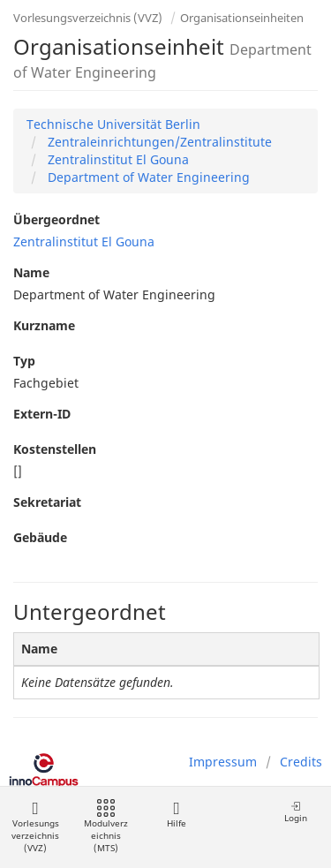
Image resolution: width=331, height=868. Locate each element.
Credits (301, 762)
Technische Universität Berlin (113, 124)
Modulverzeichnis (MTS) (106, 827)
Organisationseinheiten (242, 18)
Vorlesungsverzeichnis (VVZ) (88, 18)
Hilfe (176, 815)
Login (296, 812)
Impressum (223, 762)
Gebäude (40, 537)
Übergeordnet (56, 219)
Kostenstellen (55, 449)
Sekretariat (47, 502)
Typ (24, 361)
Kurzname (44, 325)
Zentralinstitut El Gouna (117, 159)
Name (31, 272)
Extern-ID (42, 414)
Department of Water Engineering (147, 177)
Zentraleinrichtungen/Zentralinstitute (158, 142)
